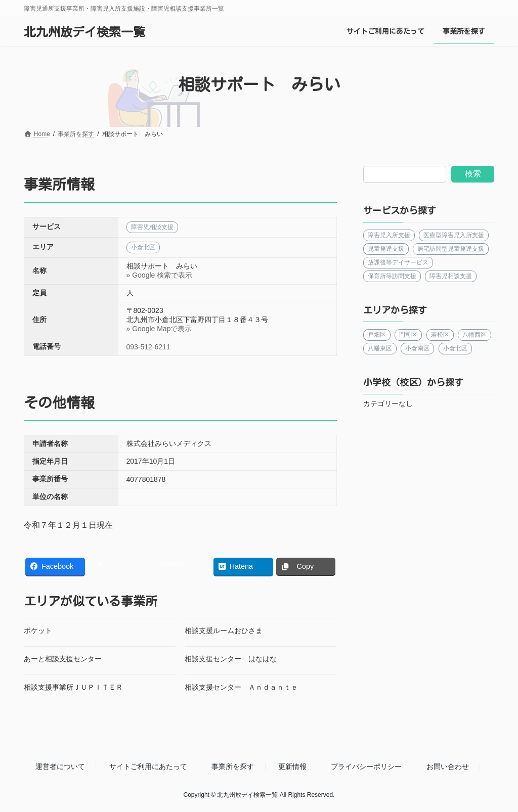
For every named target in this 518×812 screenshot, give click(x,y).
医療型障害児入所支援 (454, 235)
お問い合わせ (448, 766)
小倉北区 (455, 348)
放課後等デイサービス (398, 262)
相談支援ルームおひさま (224, 630)
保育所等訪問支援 (392, 276)
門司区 (408, 335)
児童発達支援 (386, 249)
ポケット (38, 630)
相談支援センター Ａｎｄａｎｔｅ (241, 687)
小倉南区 (417, 348)
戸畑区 (377, 335)
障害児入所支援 (389, 235)
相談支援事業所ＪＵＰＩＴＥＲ (73, 687)
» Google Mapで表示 (159, 329)
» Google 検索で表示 (160, 275)
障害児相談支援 (451, 276)
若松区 (440, 335)
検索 (473, 174)
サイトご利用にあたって (148, 766)
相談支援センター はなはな (231, 659)
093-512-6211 (148, 347)
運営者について (60, 766)
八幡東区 (380, 348)
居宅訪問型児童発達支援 (451, 249)
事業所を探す (233, 766)
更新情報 (292, 766)
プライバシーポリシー (366, 766)
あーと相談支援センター (63, 659)
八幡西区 (474, 335)
